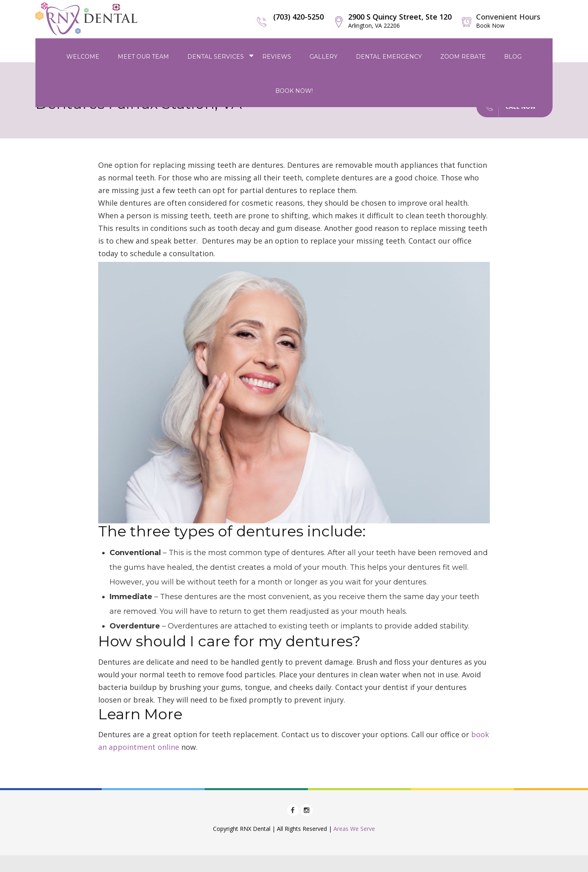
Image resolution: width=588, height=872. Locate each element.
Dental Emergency (389, 57)
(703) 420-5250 (298, 17)
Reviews (277, 57)
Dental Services (216, 57)
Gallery (324, 57)
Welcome (83, 57)
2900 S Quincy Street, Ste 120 (400, 21)
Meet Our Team (143, 57)
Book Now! (294, 91)
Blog (513, 57)
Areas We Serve (354, 829)
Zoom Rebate (463, 57)
